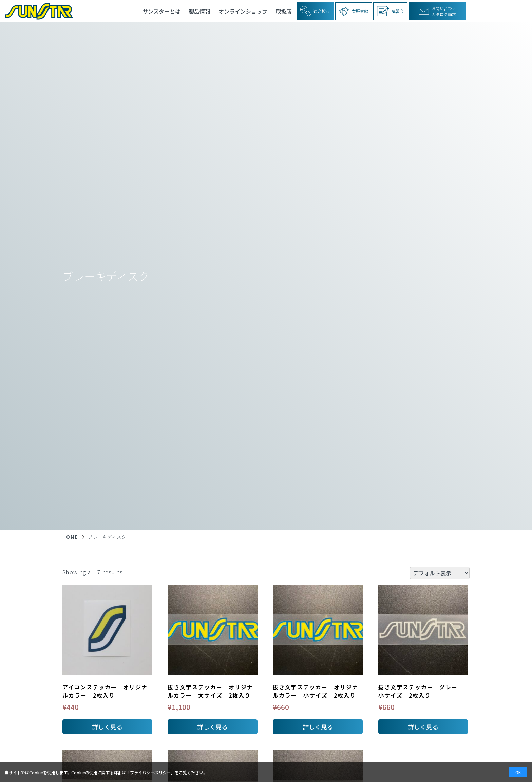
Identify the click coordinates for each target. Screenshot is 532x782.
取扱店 (284, 11)
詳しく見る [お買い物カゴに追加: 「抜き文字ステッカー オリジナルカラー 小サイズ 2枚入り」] (318, 727)
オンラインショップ (243, 11)
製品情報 (199, 11)
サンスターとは (161, 11)
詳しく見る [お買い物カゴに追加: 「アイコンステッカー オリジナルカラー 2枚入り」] (107, 727)
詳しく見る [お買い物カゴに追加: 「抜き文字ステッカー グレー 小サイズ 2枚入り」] (423, 727)
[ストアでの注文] (440, 573)
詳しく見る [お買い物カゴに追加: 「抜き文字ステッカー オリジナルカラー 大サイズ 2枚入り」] (212, 727)
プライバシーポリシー (150, 772)
